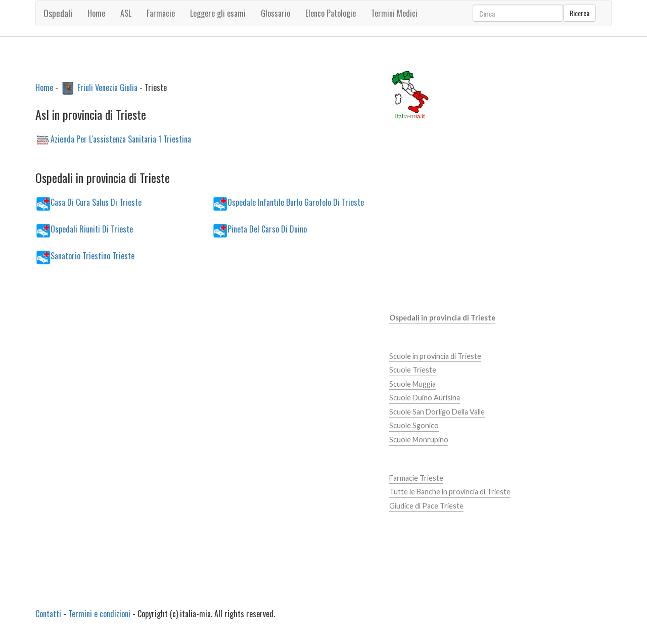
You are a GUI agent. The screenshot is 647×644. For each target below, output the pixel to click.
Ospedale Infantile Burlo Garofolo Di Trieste (296, 202)
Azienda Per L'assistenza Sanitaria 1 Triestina (121, 139)
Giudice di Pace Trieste (426, 506)
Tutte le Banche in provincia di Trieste (450, 492)
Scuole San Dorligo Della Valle (437, 412)
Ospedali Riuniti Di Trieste (92, 228)
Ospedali (58, 13)
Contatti (48, 614)
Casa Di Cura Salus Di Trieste (96, 202)
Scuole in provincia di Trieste (435, 356)
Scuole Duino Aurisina (425, 398)
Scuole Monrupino (419, 440)
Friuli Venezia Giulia (107, 87)
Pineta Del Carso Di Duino (267, 228)
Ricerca (580, 13)
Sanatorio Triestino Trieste (93, 255)
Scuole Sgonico (414, 425)
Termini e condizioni (99, 614)
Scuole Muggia (412, 384)
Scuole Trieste (413, 370)
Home (96, 13)
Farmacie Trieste (416, 478)
